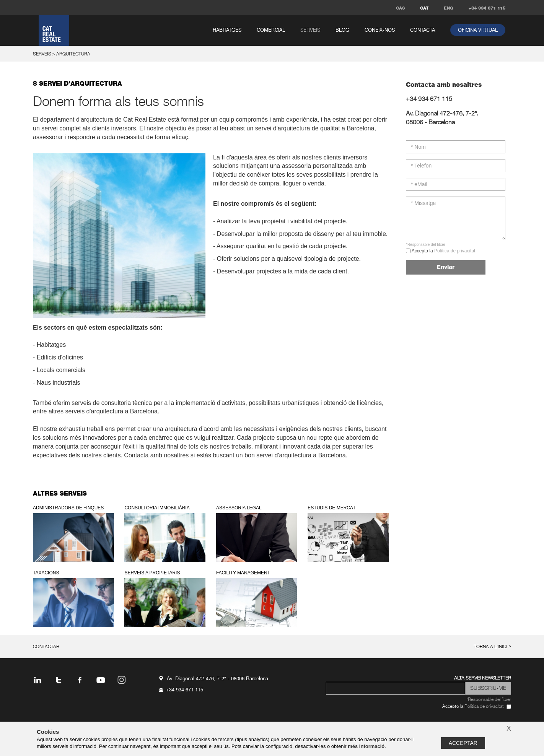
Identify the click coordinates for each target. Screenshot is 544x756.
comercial (271, 30)
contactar (46, 647)
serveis (310, 30)
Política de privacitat (455, 251)
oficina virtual (478, 30)
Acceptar (463, 743)
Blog (342, 30)
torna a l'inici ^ (492, 647)
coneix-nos (380, 30)
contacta (423, 30)
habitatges (227, 30)
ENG (449, 8)
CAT (424, 8)
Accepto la (443, 251)
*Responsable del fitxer (426, 245)
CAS (400, 8)
